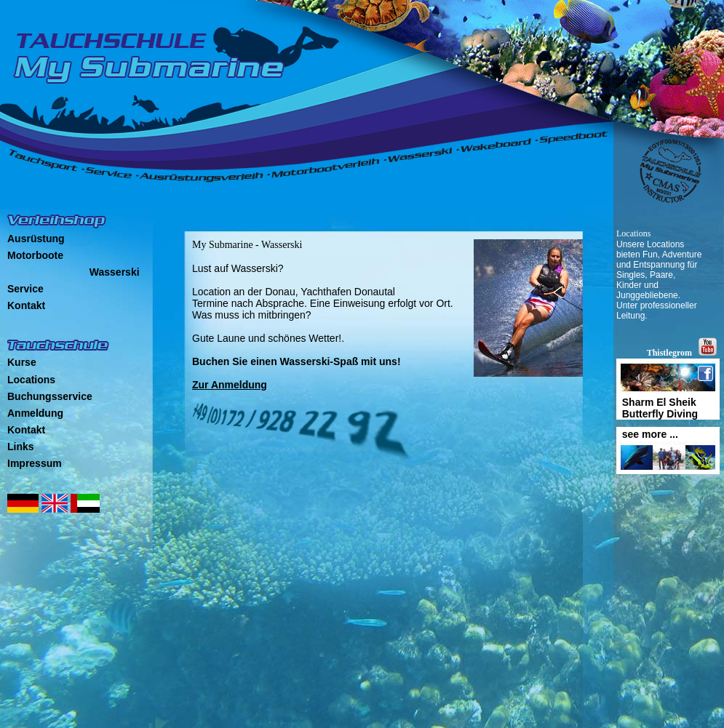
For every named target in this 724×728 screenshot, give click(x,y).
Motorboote (35, 255)
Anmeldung (35, 413)
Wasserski (115, 272)
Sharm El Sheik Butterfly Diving (657, 408)
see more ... (647, 434)
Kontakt (26, 305)
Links (21, 447)
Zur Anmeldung (230, 385)
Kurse (22, 362)
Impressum (35, 463)
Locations (31, 380)
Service (25, 289)
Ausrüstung (36, 239)
